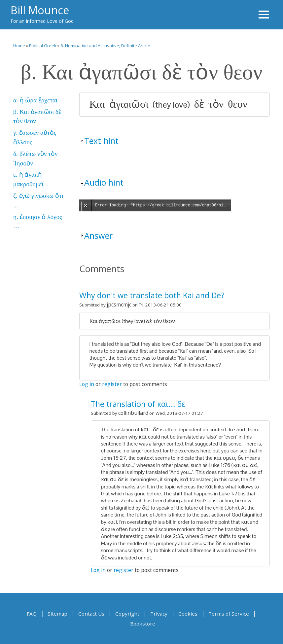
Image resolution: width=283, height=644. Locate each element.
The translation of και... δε (138, 404)
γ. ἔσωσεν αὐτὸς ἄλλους (35, 137)
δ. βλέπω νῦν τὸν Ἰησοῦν (35, 159)
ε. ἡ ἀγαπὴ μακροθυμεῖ (28, 179)
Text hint (101, 141)
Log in (87, 384)
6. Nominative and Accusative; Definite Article (105, 46)
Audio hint (104, 182)
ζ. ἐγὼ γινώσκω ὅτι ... (38, 200)
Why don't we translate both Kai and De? (152, 295)
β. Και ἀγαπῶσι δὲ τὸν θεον (37, 117)
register (112, 384)
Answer (98, 235)
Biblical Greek (43, 46)
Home (19, 46)
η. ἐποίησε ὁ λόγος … (38, 222)
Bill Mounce (40, 10)
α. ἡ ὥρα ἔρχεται (35, 100)
